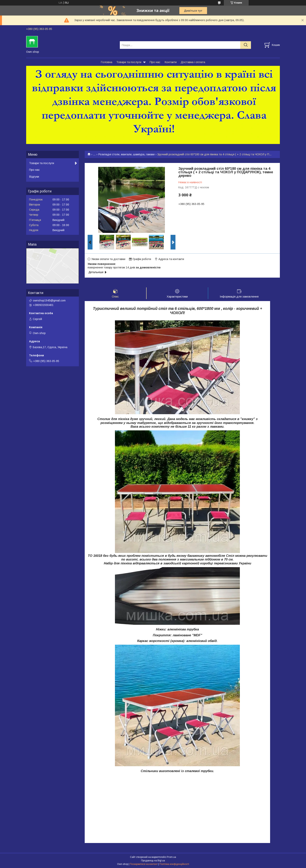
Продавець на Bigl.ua (153, 861)
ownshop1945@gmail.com (49, 300)
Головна (106, 62)
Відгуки (34, 177)
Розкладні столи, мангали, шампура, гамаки (126, 154)
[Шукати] (246, 45)
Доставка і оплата (193, 62)
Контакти (171, 62)
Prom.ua (171, 857)
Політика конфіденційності (174, 864)
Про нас (155, 62)
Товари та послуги (129, 62)
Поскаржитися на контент (144, 864)
